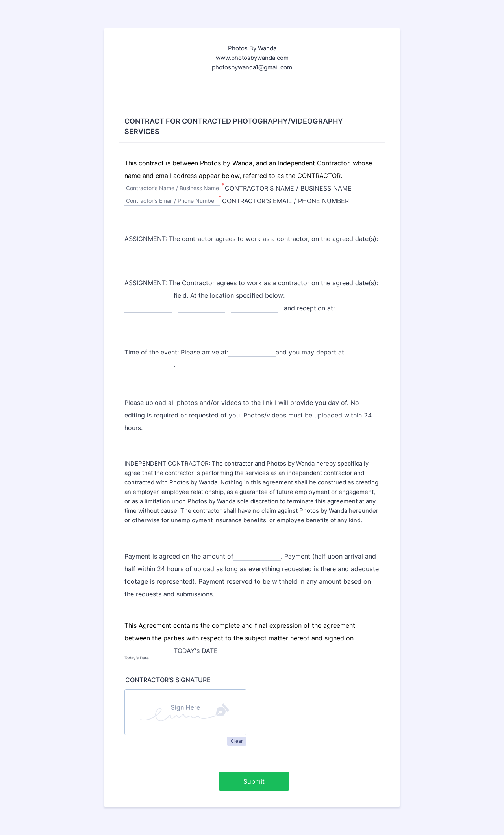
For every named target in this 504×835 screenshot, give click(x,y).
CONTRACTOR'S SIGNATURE (168, 680)
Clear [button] (237, 741)
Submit (254, 781)
